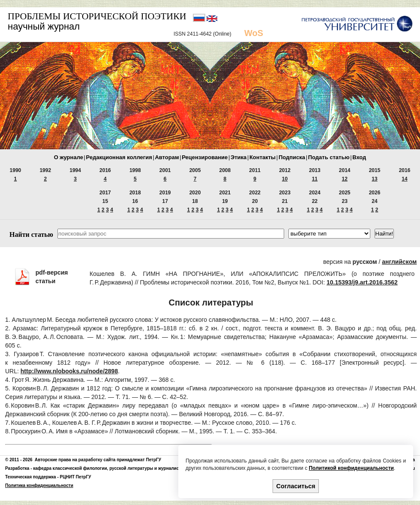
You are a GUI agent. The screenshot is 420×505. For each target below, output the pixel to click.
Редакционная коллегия (119, 157)
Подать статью (329, 157)
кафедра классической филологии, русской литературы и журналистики (111, 468)
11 (315, 179)
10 (285, 179)
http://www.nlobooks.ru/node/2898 (69, 371)
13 (374, 179)
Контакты (262, 157)
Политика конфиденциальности (39, 485)
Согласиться (296, 486)
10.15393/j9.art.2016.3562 (362, 282)
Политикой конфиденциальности (351, 468)
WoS (254, 33)
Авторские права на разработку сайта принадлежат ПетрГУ (98, 460)
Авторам (167, 157)
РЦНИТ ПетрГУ (76, 477)
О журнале (69, 157)
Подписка (292, 157)
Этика (238, 157)
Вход (359, 157)
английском (399, 262)
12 (345, 179)
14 (404, 179)
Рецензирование (205, 157)
